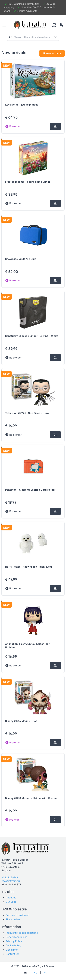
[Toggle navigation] (4, 25)
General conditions (16, 937)
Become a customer (17, 915)
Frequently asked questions (22, 933)
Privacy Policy (14, 941)
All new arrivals (52, 53)
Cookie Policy (13, 945)
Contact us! (12, 954)
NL (35, 973)
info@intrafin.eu (11, 881)
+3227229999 (10, 877)
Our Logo (11, 902)
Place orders (13, 919)
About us (11, 897)
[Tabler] (30, 25)
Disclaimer (12, 950)
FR (45, 973)
